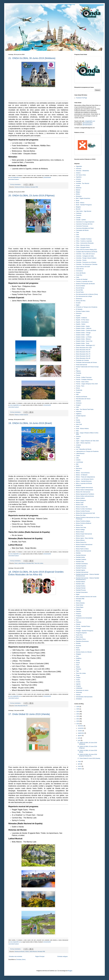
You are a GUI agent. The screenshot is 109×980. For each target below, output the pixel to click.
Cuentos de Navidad (82, 279)
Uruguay (78, 686)
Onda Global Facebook (14, 179)
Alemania (79, 169)
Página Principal (40, 956)
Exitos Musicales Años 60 (21, 706)
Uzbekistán (79, 688)
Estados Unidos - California (84, 328)
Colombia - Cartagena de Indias (85, 256)
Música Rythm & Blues (82, 549)
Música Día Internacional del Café (85, 513)
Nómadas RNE (34, 187)
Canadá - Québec (81, 220)
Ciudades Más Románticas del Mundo (87, 252)
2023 (78, 714)
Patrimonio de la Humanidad (84, 618)
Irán (77, 418)
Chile (77, 235)
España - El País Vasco (83, 320)
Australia (78, 181)
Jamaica (78, 436)
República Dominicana (82, 641)
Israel (78, 426)
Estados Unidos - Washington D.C (86, 345)
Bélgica (78, 192)
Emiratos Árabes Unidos (83, 311)
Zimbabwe (79, 699)
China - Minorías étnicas (83, 245)
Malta (78, 466)
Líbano (78, 456)
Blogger (70, 971)
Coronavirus (79, 271)
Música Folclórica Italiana (83, 521)
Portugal (78, 629)
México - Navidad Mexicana (84, 481)
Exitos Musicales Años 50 (83, 350)
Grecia (78, 388)
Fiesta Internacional (81, 365)
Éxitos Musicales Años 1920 (84, 348)
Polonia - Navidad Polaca (83, 626)
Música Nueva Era (81, 542)
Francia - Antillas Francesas (84, 377)
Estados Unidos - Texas (83, 343)
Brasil (16, 563)
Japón (78, 439)
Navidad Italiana (80, 582)
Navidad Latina (80, 584)
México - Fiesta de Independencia (85, 477)
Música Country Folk (82, 507)
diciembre (81, 726)
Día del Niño (79, 290)
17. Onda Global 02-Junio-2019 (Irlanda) (29, 714)
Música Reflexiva (81, 547)
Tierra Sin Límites (39, 563)
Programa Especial (81, 633)
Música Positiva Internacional (84, 545)
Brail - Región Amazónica (83, 198)
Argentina (79, 177)
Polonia (78, 624)
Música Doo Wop (81, 515)
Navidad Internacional (82, 572)
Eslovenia (79, 313)
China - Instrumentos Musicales (85, 243)
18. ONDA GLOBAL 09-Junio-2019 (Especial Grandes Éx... (87, 755)
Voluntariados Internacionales (84, 697)
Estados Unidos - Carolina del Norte (86, 330)
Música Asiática (80, 498)
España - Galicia (81, 324)
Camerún (79, 215)
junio (79, 740)
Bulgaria (78, 207)
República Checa (81, 639)
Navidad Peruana (81, 590)
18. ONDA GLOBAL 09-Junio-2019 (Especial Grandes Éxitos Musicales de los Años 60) (36, 573)
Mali (77, 464)
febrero (80, 769)
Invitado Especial (24, 415)
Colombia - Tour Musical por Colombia (87, 264)
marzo (80, 766)
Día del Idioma (80, 288)
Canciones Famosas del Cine (84, 224)
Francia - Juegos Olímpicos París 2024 (87, 384)
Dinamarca (79, 299)
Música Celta (80, 505)
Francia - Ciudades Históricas (84, 380)
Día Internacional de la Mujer (84, 296)
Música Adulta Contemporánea (85, 490)
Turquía (78, 678)
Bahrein (78, 190)
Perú (77, 620)
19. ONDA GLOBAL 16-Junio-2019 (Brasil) (30, 423)
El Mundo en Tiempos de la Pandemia (87, 307)
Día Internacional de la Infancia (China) (87, 294)
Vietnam (78, 695)
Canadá (78, 218)
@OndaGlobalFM (47, 177)
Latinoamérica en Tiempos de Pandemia (87, 451)
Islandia (78, 422)
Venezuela (79, 692)
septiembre (81, 733)
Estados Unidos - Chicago (83, 333)
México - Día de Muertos (83, 473)
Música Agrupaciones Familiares (85, 494)
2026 (78, 707)
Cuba (78, 277)
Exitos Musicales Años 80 (83, 356)
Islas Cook (79, 424)
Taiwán (78, 667)
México (78, 471)
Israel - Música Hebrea (82, 429)
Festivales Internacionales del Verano (86, 362)
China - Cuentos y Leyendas (84, 241)
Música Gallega (80, 530)
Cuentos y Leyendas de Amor (84, 281)
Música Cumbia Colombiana (84, 509)
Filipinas (17, 415)
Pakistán (78, 609)
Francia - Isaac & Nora (82, 382)
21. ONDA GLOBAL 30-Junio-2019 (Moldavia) (32, 58)
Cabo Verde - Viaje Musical (84, 211)
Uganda (78, 684)
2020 (78, 721)
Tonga (78, 675)
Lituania (78, 460)
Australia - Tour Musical (83, 183)
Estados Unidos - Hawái (83, 335)
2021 (78, 719)
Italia (77, 431)
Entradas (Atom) (21, 960)
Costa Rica (79, 275)
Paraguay (79, 616)
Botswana (79, 196)
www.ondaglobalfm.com (15, 177)
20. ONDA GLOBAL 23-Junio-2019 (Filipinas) (31, 196)
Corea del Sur (80, 269)
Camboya (79, 213)
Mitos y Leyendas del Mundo (84, 483)
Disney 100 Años (81, 301)
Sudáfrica (79, 658)
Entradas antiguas (63, 956)
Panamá (78, 614)
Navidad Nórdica (81, 586)
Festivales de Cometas (82, 360)
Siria (77, 656)
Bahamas (79, 188)
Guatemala (79, 390)
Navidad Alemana (81, 555)
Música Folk (79, 525)
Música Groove (80, 536)
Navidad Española (81, 566)
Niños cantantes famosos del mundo (86, 597)
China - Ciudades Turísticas (84, 239)
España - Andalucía (81, 318)
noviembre (81, 728)
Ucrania (78, 682)
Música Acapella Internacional (84, 488)
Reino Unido (79, 637)
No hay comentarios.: (16, 184)
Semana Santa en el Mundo (84, 652)
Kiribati (78, 447)
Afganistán (79, 166)
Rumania (79, 646)
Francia (78, 375)
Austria (78, 186)
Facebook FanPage (81, 98)
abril (79, 764)
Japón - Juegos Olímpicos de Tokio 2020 (87, 441)
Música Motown (80, 540)
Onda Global (79, 605)
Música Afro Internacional (83, 492)
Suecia (78, 663)
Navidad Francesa (81, 568)
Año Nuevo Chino (81, 175)
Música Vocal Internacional (83, 551)
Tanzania (79, 669)
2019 (78, 724)
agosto (80, 736)
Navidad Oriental (81, 588)
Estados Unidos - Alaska (83, 326)
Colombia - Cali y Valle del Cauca (85, 254)
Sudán (78, 660)
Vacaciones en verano (82, 690)
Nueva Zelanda (80, 603)
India (77, 407)
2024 (78, 711)
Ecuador (78, 303)
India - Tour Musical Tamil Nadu (85, 409)
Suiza (78, 665)
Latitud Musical (22, 563)
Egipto (78, 305)
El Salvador (79, 309)
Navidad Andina (80, 557)
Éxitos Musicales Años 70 (83, 354)
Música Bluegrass (81, 500)
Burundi (78, 209)
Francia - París (80, 386)
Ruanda (78, 643)
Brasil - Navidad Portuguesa (84, 205)
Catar (78, 232)
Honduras (79, 403)
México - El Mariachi (82, 475)
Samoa (78, 650)
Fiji (77, 369)
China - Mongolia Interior (83, 247)
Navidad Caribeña (81, 560)
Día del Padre (80, 292)
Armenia (78, 179)
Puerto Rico (79, 635)
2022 (78, 716)
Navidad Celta (80, 562)
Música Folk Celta (81, 528)
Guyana (78, 392)
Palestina (79, 611)
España (78, 316)
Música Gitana (80, 532)
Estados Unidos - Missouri (83, 339)
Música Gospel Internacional (84, 534)
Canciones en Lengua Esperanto (85, 222)
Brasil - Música (80, 203)
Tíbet (77, 671)
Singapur (79, 654)
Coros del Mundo (81, 273)
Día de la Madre (80, 286)
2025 (78, 709)
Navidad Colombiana (82, 564)
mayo (80, 761)
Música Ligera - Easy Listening (85, 538)
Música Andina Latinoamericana (85, 496)
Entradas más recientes (16, 956)
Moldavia (27, 187)
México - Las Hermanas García (85, 479)
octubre (80, 731)
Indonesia (79, 412)
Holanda (78, 401)
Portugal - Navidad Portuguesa (85, 631)
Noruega (78, 601)
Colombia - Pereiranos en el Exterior (86, 262)
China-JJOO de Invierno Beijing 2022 (86, 250)
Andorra (78, 173)
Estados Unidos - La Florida (84, 337)
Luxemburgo (79, 462)
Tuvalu (78, 680)
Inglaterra (79, 414)
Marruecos (79, 468)
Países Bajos (80, 607)
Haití (77, 394)
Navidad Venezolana (82, 592)
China (78, 237)
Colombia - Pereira (81, 260)
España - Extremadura (82, 322)
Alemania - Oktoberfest (82, 171)
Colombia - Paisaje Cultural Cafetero (86, 258)
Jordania (78, 445)
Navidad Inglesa (80, 570)
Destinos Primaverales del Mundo (85, 284)
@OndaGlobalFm (87, 125)
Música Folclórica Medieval (84, 523)
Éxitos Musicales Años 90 (83, 358)
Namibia (78, 553)
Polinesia (79, 622)
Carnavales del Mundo (82, 230)
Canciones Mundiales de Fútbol (85, 228)
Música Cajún (80, 503)
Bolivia (78, 194)
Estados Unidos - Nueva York (84, 341)
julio (79, 738)
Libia (77, 458)
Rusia (78, 648)
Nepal (78, 594)
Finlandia (79, 373)
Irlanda (27, 951)
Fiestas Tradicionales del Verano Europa (87, 367)
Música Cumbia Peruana (83, 511)
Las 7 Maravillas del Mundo (84, 449)
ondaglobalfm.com (90, 121)
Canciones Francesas (82, 226)
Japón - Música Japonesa (83, 443)
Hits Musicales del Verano (83, 399)
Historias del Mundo (20, 187)
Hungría (78, 405)
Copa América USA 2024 (83, 267)
